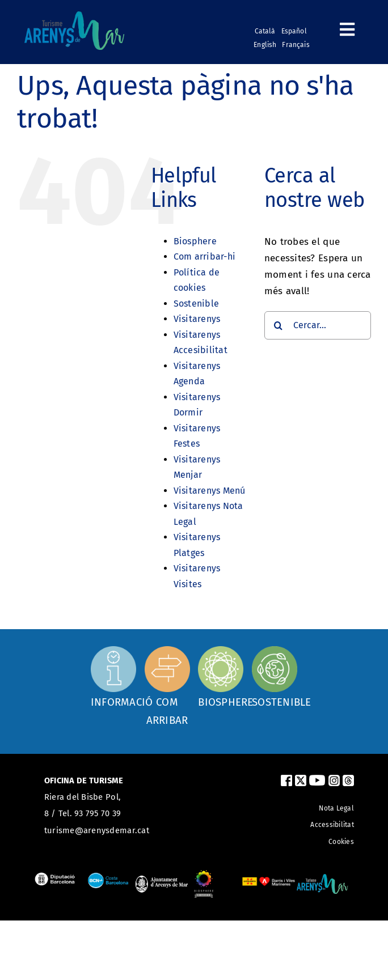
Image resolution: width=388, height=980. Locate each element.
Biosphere (195, 241)
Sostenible (197, 304)
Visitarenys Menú (210, 491)
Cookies (341, 842)
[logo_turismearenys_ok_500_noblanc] (74, 16)
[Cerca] (279, 325)
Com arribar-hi (205, 256)
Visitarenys (197, 319)
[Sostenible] (275, 676)
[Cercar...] (318, 325)
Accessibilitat (332, 825)
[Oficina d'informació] (113, 675)
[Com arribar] (167, 685)
